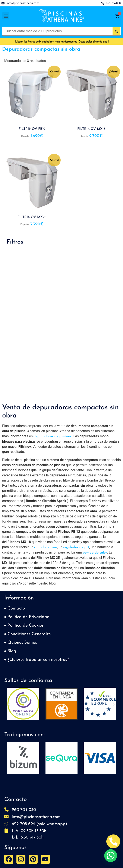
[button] (6, 16)
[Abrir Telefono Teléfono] (113, 841)
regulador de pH (76, 547)
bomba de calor (95, 553)
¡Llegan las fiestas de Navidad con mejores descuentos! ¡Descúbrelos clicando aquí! (62, 42)
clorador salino (46, 547)
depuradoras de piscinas (53, 436)
